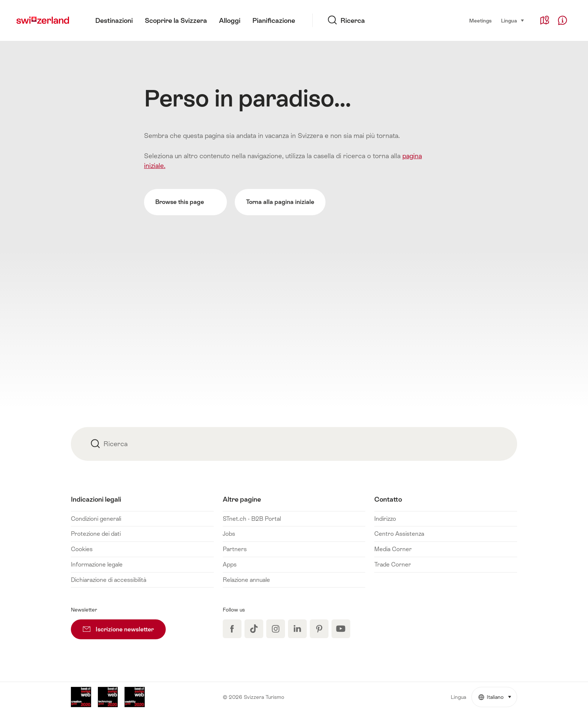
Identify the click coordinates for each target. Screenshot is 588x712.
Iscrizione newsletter (124, 626)
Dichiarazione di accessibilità (109, 580)
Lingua (513, 20)
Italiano (498, 694)
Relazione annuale (246, 580)
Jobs (229, 534)
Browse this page (185, 202)
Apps (230, 564)
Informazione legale (97, 564)
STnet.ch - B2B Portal (252, 519)
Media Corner (393, 549)
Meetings (480, 21)
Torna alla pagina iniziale (280, 202)
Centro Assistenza (399, 534)
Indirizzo (385, 519)
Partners (235, 549)
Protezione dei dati (96, 534)
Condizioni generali (96, 519)
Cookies (82, 549)
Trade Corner (393, 564)
